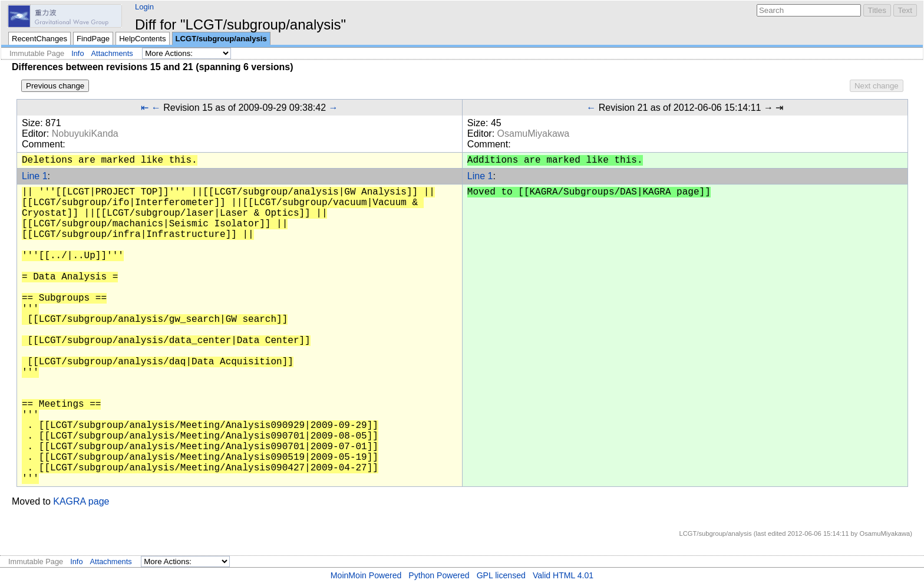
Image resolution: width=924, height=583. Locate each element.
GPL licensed (501, 575)
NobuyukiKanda (85, 134)
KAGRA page (81, 501)
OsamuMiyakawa (534, 134)
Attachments (112, 53)
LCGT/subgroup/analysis (221, 39)
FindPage (93, 39)
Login (144, 7)
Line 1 (35, 176)
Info (77, 53)
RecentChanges (39, 39)
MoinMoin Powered (366, 575)
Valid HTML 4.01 (563, 575)
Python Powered (439, 575)
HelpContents (142, 39)
